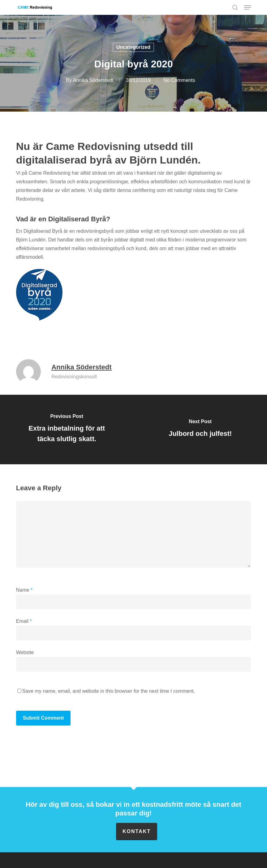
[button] (248, 7)
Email (24, 621)
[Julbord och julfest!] (200, 430)
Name (24, 590)
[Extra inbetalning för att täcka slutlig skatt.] (67, 430)
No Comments (179, 80)
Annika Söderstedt (93, 80)
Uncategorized (133, 47)
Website (25, 652)
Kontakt (137, 831)
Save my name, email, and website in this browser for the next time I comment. (109, 691)
